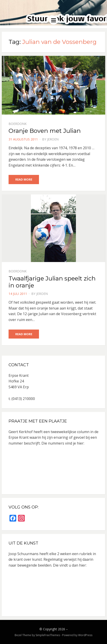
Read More (24, 179)
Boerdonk (18, 124)
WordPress (85, 635)
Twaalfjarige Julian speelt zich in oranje (52, 282)
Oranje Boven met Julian (45, 131)
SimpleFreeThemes (48, 635)
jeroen (53, 139)
